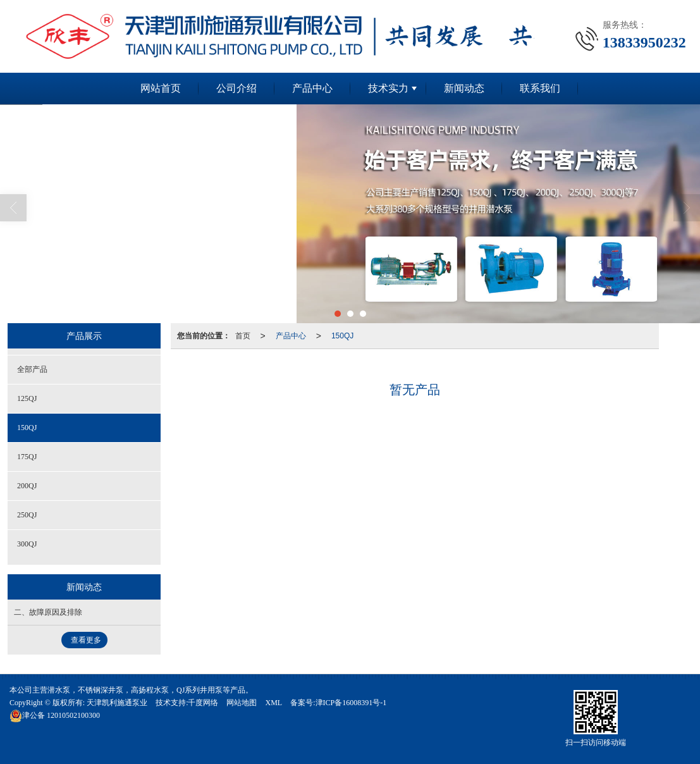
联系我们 (540, 88)
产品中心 (312, 88)
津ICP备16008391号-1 (351, 703)
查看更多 (86, 640)
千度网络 (203, 703)
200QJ (27, 486)
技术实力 (388, 88)
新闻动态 (464, 88)
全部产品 (32, 369)
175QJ (27, 457)
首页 (243, 336)
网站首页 (161, 88)
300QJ (27, 544)
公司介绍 (236, 88)
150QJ (342, 336)
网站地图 (242, 703)
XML (273, 703)
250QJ (27, 515)
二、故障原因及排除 (48, 612)
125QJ (27, 398)
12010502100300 (55, 715)
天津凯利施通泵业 (117, 703)
